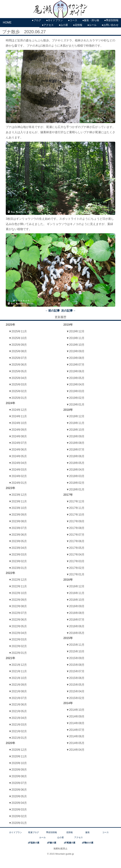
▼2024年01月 (18, 483)
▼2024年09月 (18, 430)
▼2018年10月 (75, 430)
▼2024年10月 (18, 423)
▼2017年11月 (75, 508)
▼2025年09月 (18, 345)
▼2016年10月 (75, 600)
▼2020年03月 (18, 810)
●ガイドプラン (54, 20)
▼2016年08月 (75, 613)
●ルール (92, 25)
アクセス (79, 837)
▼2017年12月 (75, 501)
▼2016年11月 (75, 593)
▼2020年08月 (18, 776)
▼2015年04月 (75, 691)
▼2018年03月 (75, 476)
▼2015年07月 (75, 671)
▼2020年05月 (18, 796)
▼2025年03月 (18, 384)
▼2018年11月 (75, 423)
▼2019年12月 (75, 331)
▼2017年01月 (75, 574)
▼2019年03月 (75, 391)
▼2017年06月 (75, 541)
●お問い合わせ (110, 25)
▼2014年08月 (75, 723)
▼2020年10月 (18, 763)
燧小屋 (53, 843)
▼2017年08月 (75, 528)
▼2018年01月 (75, 489)
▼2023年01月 (18, 568)
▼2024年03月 (18, 470)
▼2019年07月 (75, 365)
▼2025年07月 (18, 358)
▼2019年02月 (75, 398)
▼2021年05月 (18, 711)
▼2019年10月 (75, 345)
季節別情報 (51, 832)
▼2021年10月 (18, 678)
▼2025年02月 (18, 391)
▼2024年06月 (18, 450)
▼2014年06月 (75, 736)
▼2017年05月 (75, 548)
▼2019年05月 (75, 378)
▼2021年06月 (18, 705)
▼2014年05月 (75, 743)
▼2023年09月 (18, 515)
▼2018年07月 (75, 450)
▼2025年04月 (18, 378)
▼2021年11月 (18, 671)
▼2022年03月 (18, 639)
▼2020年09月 (18, 770)
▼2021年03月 (18, 725)
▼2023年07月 (18, 528)
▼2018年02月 (75, 483)
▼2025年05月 (18, 371)
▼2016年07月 (75, 620)
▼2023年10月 (18, 508)
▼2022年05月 (18, 626)
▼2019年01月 (75, 405)
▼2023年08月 (18, 521)
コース (106, 832)
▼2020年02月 (18, 816)
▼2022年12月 (18, 580)
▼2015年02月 (75, 698)
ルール (42, 837)
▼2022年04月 (18, 633)
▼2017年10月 (75, 515)
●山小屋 (63, 25)
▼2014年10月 (75, 710)
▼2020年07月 (18, 783)
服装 (88, 832)
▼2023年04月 (18, 548)
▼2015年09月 (75, 658)
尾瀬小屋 (71, 843)
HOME (7, 22)
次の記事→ (68, 311)
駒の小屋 (89, 843)
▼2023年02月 (18, 561)
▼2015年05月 (75, 685)
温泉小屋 (35, 843)
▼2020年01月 (18, 823)
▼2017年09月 (75, 521)
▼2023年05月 (18, 541)
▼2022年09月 (18, 600)
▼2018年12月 (75, 416)
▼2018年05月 (75, 463)
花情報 (70, 832)
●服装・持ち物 (91, 20)
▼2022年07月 (18, 613)
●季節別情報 (111, 20)
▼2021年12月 (18, 665)
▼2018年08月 (75, 443)
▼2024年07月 (18, 443)
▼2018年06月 (75, 456)
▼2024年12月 (18, 410)
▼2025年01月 (18, 398)
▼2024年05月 (18, 456)
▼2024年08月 (18, 436)
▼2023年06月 (18, 535)
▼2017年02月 (75, 568)
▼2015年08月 (75, 665)
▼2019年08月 (75, 358)
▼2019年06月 (75, 371)
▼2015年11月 (75, 645)
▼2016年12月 (75, 586)
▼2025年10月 (18, 338)
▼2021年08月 (18, 691)
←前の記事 (53, 311)
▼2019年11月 (75, 338)
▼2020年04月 (18, 803)
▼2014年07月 (75, 730)
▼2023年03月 (18, 555)
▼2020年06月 (18, 790)
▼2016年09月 (75, 606)
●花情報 (78, 25)
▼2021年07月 (18, 698)
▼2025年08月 (18, 351)
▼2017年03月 (75, 561)
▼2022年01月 (18, 653)
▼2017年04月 (75, 555)
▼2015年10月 (75, 651)
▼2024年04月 (18, 463)
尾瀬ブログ (33, 832)
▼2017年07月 (75, 535)
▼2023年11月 (18, 501)
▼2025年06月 (18, 365)
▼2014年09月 (75, 716)
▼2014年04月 (75, 750)
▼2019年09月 (75, 351)
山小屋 (60, 837)
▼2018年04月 (75, 470)
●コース (73, 20)
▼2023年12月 (18, 495)
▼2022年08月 (18, 606)
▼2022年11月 (18, 586)
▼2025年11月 (18, 331)
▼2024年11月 (18, 416)
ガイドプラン (15, 832)
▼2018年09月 (75, 436)
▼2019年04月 (75, 384)
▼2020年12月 (18, 750)
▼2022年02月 (18, 646)
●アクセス (48, 25)
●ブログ (36, 20)
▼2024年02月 (18, 476)
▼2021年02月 (18, 731)
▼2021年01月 (18, 738)
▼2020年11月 (18, 756)
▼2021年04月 (18, 718)
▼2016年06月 (75, 626)
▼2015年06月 (75, 678)
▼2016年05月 (75, 633)
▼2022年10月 (18, 593)
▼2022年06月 (18, 620)
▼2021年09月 (18, 685)
